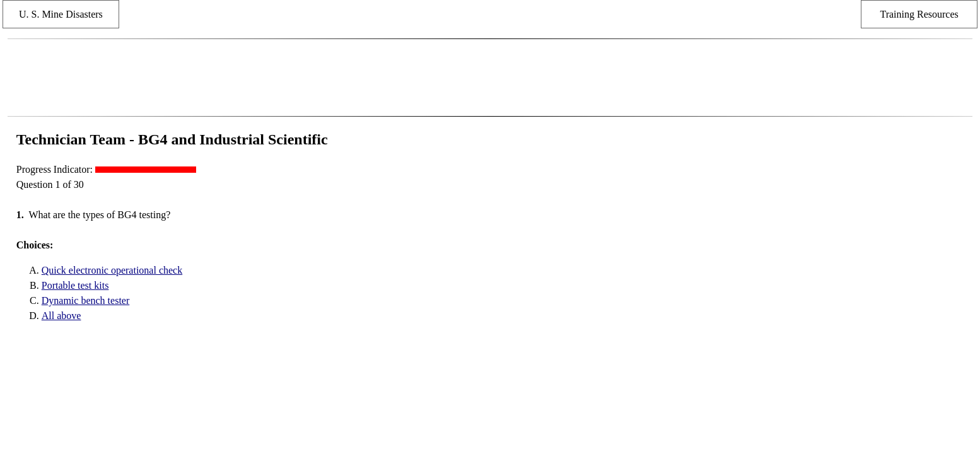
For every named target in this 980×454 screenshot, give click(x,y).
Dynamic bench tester (86, 300)
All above (61, 316)
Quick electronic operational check (112, 270)
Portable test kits (75, 285)
